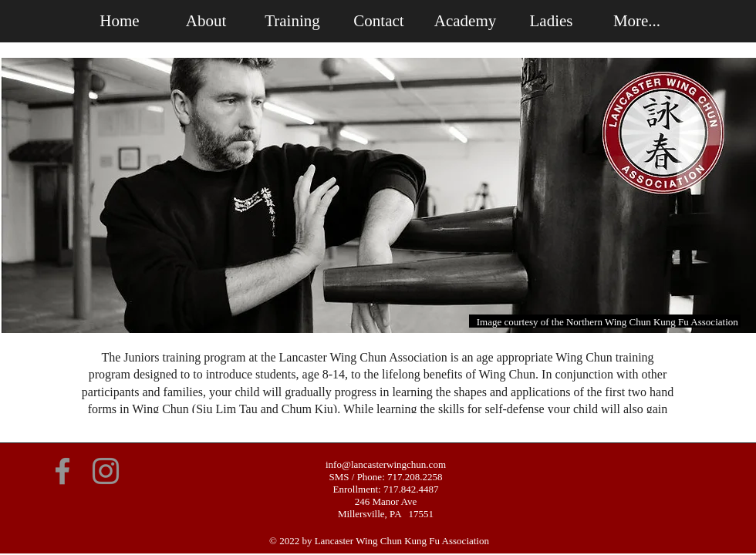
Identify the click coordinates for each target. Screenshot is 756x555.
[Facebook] (62, 471)
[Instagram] (106, 471)
